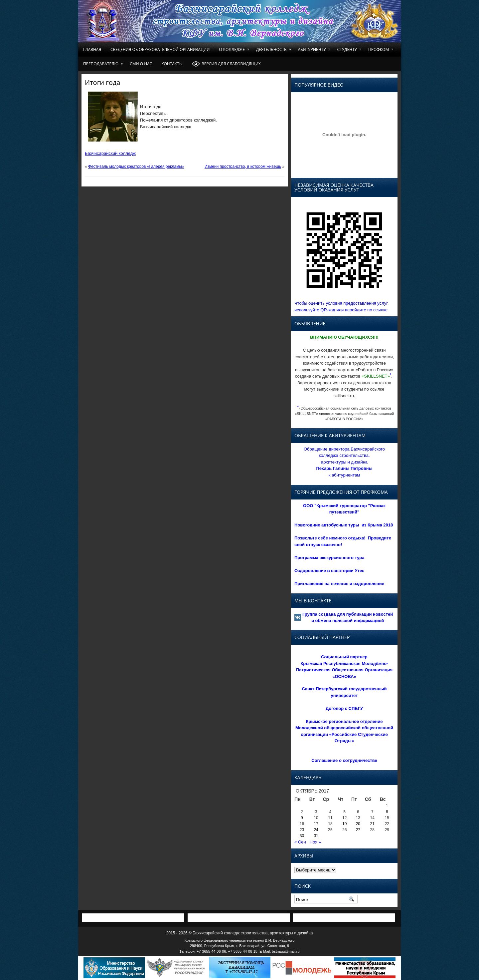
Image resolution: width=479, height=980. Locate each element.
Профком (382, 47)
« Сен (300, 842)
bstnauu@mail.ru (286, 951)
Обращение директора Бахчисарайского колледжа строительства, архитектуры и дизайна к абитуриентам (344, 462)
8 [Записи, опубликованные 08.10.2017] (387, 812)
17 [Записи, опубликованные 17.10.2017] (316, 824)
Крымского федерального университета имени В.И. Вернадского (240, 940)
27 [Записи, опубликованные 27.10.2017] (358, 830)
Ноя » (316, 842)
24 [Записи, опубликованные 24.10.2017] (316, 830)
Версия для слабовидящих (226, 64)
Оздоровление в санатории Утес (329, 571)
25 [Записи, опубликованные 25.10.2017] (330, 830)
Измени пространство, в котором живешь (243, 166)
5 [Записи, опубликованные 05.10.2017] (344, 812)
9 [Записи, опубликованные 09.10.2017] (302, 818)
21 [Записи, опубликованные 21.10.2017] (372, 824)
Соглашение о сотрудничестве (344, 760)
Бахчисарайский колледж (110, 153)
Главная (92, 49)
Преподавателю (104, 62)
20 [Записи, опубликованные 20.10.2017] (358, 824)
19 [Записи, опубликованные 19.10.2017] (344, 824)
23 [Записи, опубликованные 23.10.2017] (302, 830)
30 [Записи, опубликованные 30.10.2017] (302, 836)
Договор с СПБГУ (344, 708)
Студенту (350, 47)
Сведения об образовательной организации (160, 49)
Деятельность (275, 47)
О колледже (235, 47)
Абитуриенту (315, 47)
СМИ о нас (141, 64)
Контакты (172, 64)
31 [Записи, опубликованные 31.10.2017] (316, 836)
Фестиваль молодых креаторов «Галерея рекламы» (136, 166)
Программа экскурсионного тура (329, 558)
